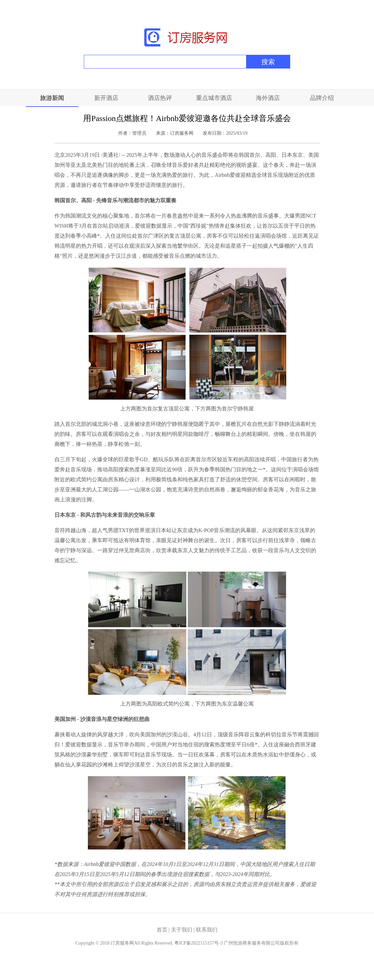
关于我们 (182, 930)
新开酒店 (106, 98)
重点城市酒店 (214, 98)
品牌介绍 (322, 98)
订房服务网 (122, 943)
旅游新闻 (52, 98)
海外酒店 (268, 98)
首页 (162, 930)
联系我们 (207, 930)
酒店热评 (160, 98)
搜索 (268, 62)
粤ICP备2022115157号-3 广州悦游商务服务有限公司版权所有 (236, 943)
